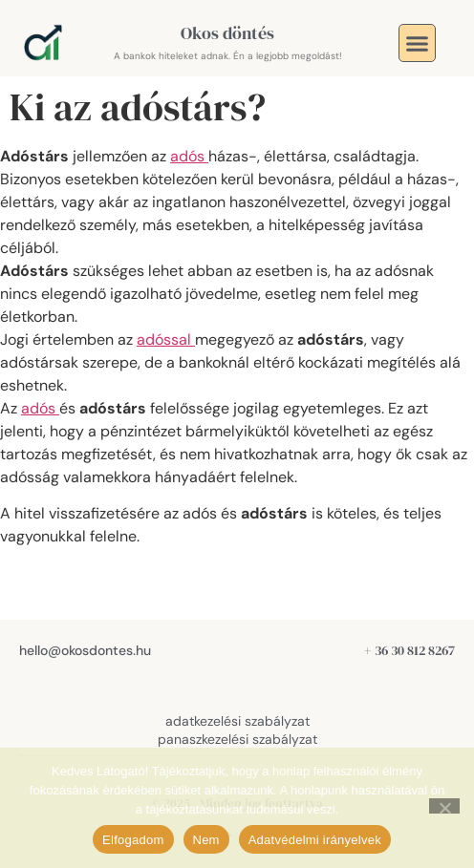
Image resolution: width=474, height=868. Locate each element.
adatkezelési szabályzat (237, 721)
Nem (206, 840)
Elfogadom (133, 840)
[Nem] (444, 806)
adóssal (166, 339)
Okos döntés (227, 33)
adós (189, 156)
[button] (418, 43)
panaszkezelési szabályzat (237, 739)
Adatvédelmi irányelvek (315, 840)
